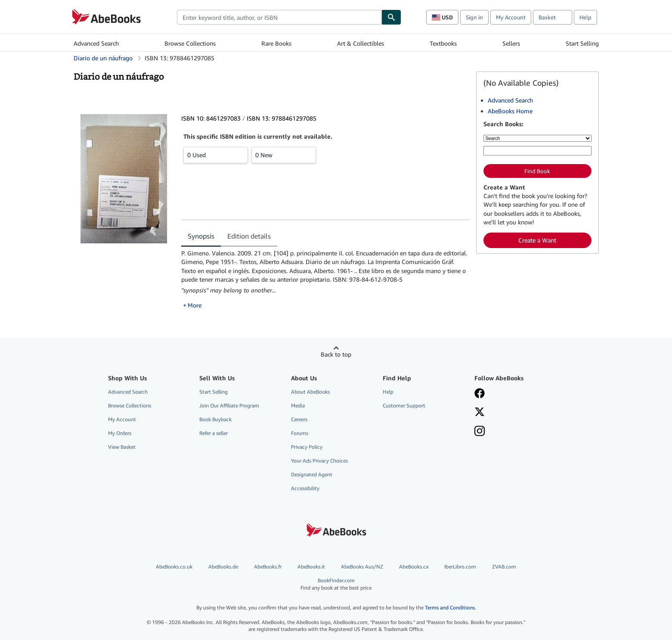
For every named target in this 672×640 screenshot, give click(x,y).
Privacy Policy (307, 447)
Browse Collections (190, 43)
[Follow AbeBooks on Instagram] (480, 432)
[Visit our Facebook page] (480, 394)
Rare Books (276, 43)
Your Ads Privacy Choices (319, 461)
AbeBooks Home (510, 111)
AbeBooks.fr (268, 567)
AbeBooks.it (311, 567)
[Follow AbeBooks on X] (480, 413)
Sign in (474, 17)
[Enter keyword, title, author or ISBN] (537, 151)
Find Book (537, 171)
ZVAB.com (504, 567)
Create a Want (537, 240)
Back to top (336, 354)
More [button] (195, 305)
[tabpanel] (325, 279)
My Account (511, 17)
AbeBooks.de (223, 567)
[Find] (391, 17)
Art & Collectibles (361, 43)
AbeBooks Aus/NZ (362, 567)
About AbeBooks (310, 392)
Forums (300, 433)
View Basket (122, 447)
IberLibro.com (460, 567)
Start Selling (582, 43)
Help (585, 17)
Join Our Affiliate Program (229, 405)
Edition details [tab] (249, 236)
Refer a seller (214, 433)
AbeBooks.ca (414, 567)
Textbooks (443, 43)
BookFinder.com (336, 584)
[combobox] (279, 17)
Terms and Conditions (450, 607)
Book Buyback (215, 419)
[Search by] (537, 138)
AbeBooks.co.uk (174, 567)
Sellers (511, 43)
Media (298, 405)
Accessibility (305, 488)
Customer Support (404, 405)
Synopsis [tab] (201, 236)
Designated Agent (312, 474)
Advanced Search (96, 43)
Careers (299, 419)
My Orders (120, 433)
